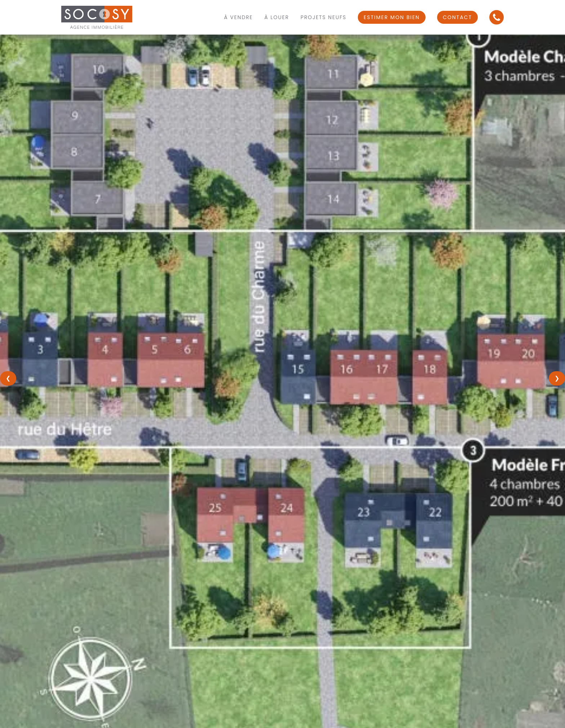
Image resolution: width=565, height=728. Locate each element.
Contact (457, 17)
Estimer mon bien (392, 17)
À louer (277, 17)
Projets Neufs (323, 17)
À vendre (239, 17)
